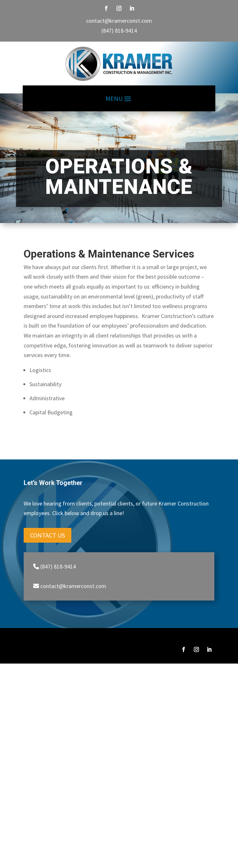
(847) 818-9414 (119, 31)
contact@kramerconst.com (119, 21)
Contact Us (48, 535)
